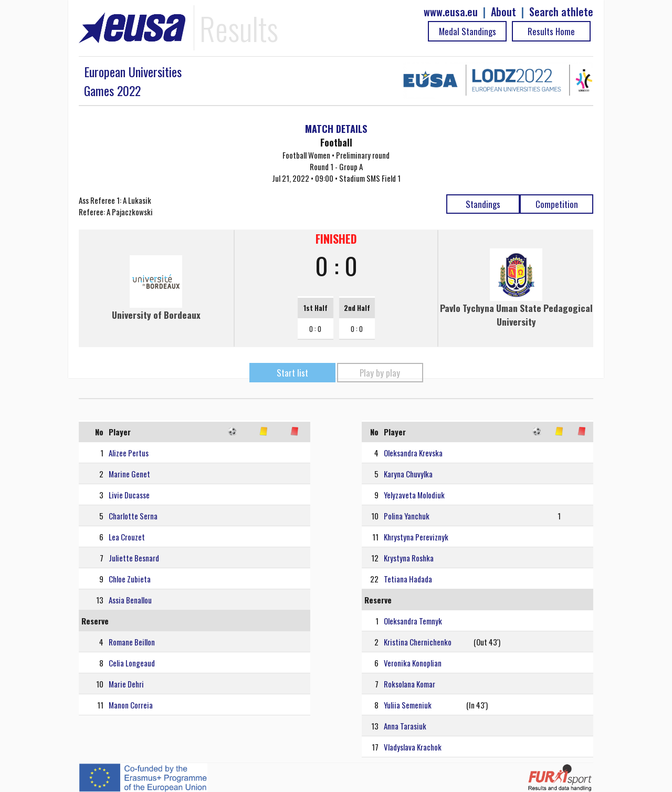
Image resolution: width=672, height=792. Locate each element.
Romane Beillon (132, 642)
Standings (483, 204)
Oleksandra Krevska (413, 453)
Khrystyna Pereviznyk (416, 537)
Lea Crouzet (127, 537)
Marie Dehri (126, 684)
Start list (292, 373)
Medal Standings (468, 31)
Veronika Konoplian (413, 663)
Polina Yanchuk (407, 516)
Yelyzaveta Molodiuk (414, 495)
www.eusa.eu (451, 12)
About (503, 12)
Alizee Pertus (129, 453)
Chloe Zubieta (130, 579)
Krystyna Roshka (409, 558)
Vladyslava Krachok (413, 747)
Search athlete (561, 12)
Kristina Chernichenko (418, 642)
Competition (557, 204)
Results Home (551, 31)
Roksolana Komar (409, 684)
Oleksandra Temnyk (413, 621)
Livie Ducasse (129, 495)
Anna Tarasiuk (405, 726)
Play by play (380, 373)
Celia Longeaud (132, 663)
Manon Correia (131, 705)
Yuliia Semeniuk (408, 705)
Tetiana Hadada (408, 579)
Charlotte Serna (133, 516)
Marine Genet (129, 474)
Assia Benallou (130, 600)
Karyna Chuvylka (408, 474)
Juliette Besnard (134, 558)
